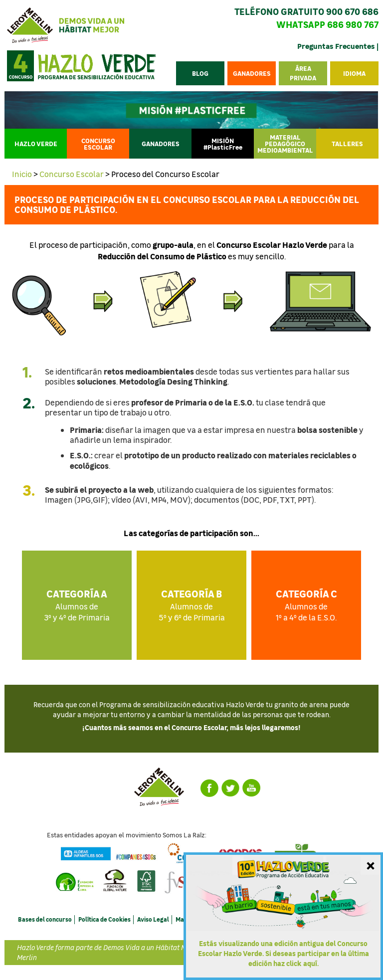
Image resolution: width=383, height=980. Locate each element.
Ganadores (161, 143)
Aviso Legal (153, 919)
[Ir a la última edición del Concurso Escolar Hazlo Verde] (283, 916)
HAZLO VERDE (36, 143)
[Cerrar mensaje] (371, 865)
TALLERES (347, 143)
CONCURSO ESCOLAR (98, 144)
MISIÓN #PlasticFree (223, 144)
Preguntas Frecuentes (336, 46)
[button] (354, 73)
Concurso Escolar (72, 174)
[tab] (191, 375)
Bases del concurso (45, 919)
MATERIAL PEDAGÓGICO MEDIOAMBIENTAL (285, 143)
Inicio (22, 174)
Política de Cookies (104, 919)
